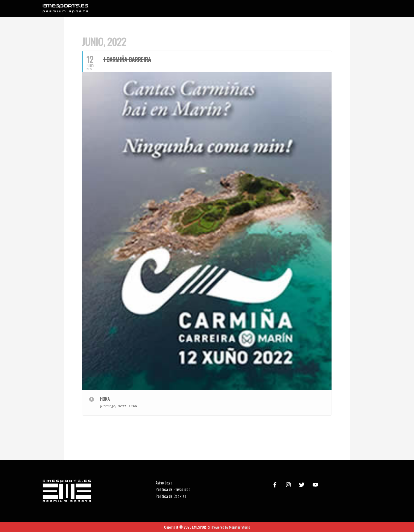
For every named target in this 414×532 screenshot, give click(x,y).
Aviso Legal (164, 483)
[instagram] (289, 485)
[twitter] (303, 485)
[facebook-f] (276, 485)
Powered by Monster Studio (231, 527)
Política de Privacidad (173, 489)
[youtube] (316, 485)
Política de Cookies (171, 496)
